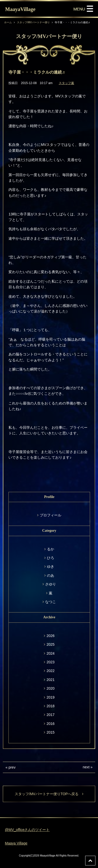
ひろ (51, 558)
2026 (50, 636)
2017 (50, 715)
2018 (50, 706)
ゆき (51, 566)
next (86, 767)
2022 (50, 671)
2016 (50, 724)
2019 (50, 697)
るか (51, 549)
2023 (50, 662)
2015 (50, 732)
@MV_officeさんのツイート (27, 830)
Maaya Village (16, 843)
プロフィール (51, 515)
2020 (50, 688)
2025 (50, 644)
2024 (50, 653)
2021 (50, 680)
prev (12, 767)
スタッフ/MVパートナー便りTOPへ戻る (49, 794)
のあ (51, 575)
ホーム (8, 22)
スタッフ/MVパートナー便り (33, 22)
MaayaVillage (20, 9)
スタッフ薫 (66, 83)
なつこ (51, 602)
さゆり (51, 584)
